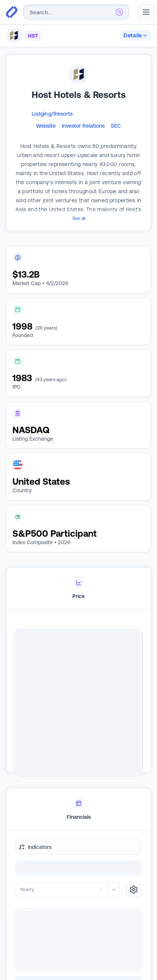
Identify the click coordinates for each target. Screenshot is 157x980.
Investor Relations (83, 126)
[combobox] (76, 12)
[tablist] (78, 589)
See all (79, 218)
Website (46, 126)
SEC (116, 126)
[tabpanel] (78, 703)
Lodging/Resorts (52, 114)
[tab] (78, 589)
